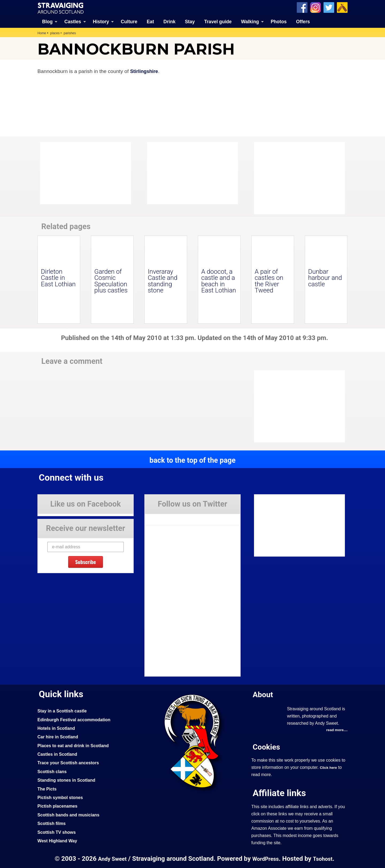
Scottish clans (53, 771)
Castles (73, 21)
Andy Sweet (111, 859)
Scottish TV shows (58, 832)
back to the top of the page (192, 460)
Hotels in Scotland (58, 728)
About (264, 694)
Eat (150, 21)
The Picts (48, 788)
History (101, 21)
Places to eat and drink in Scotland (76, 745)
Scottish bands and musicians (71, 815)
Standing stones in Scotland (68, 780)
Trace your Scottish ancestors (70, 762)
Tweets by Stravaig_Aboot (169, 517)
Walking (250, 21)
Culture (129, 21)
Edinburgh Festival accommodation (77, 719)
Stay (190, 21)
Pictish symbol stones (62, 797)
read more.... (336, 730)
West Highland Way (59, 840)
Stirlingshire (145, 71)
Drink (169, 21)
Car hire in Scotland (59, 736)
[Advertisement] (297, 178)
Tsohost (325, 859)
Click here (329, 767)
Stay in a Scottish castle (64, 711)
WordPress (266, 859)
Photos (279, 21)
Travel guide (218, 21)
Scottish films (53, 823)
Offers (303, 21)
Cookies (267, 747)
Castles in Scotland (59, 754)
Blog (47, 21)
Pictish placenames (59, 806)
